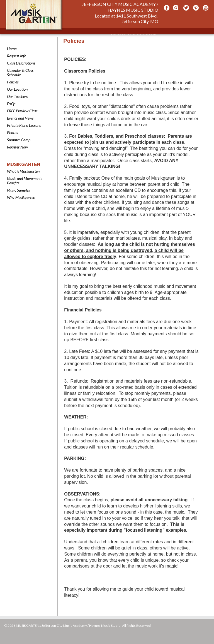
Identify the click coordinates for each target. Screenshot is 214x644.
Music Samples (18, 190)
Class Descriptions (21, 63)
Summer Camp (19, 140)
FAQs (11, 104)
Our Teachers (17, 96)
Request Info (17, 56)
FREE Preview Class (22, 111)
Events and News (20, 118)
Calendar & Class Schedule (20, 72)
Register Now (17, 147)
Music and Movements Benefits (25, 181)
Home (12, 49)
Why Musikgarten (21, 197)
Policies (13, 82)
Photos (12, 132)
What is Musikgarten (23, 171)
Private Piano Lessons (24, 125)
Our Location (17, 89)
